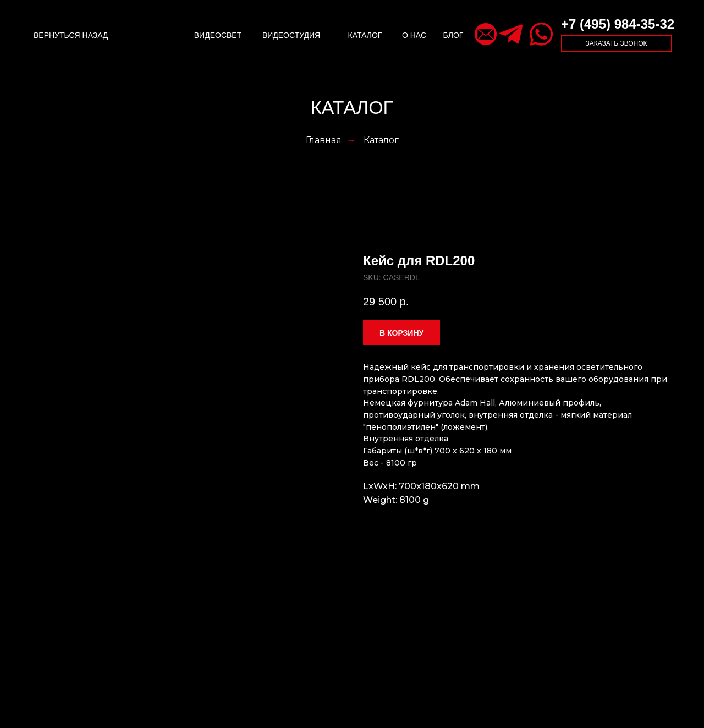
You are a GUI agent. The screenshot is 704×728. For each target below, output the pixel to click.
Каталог (381, 140)
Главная (324, 140)
